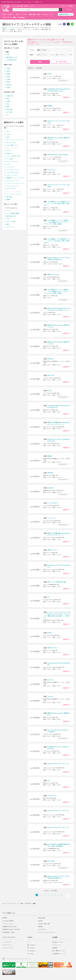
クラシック (45, 14)
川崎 (8, 55)
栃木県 (8, 71)
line (72, 24)
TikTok (31, 954)
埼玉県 (8, 77)
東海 (8, 104)
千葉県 (8, 79)
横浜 (4, 28)
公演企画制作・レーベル (59, 954)
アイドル (9, 151)
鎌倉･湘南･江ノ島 (12, 57)
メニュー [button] (69, 10)
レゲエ (8, 164)
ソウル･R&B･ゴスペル (13, 172)
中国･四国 (9, 109)
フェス (8, 132)
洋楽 (8, 137)
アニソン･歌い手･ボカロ (13, 156)
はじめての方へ (42, 929)
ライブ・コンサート (8, 14)
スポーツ (18, 14)
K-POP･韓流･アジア (12, 145)
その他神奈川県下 (11, 60)
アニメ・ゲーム (7, 17)
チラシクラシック (7, 945)
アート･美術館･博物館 (13, 213)
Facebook (32, 945)
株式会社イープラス (58, 942)
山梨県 (8, 87)
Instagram (32, 951)
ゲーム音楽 (10, 159)
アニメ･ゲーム (11, 227)
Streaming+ (21, 17)
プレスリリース (56, 945)
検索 (62, 10)
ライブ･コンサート (12, 28)
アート (52, 14)
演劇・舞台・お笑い (35, 14)
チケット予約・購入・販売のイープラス (23, 6)
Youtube (32, 948)
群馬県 (8, 74)
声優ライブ (10, 153)
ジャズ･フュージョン (12, 161)
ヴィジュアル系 (11, 143)
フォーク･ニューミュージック (15, 183)
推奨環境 (40, 926)
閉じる (74, 2)
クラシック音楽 (11, 221)
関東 (8, 99)
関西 (8, 107)
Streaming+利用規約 (8, 921)
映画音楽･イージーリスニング (15, 178)
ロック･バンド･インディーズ (15, 140)
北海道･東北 (10, 96)
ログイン (64, 6)
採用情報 (55, 948)
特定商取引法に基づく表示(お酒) (11, 929)
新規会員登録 (42, 918)
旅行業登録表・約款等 (8, 932)
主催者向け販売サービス (66, 14)
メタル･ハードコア (12, 175)
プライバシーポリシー (8, 924)
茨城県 (8, 68)
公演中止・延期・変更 (44, 924)
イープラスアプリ (7, 942)
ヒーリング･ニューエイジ (14, 194)
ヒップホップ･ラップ (12, 170)
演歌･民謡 (9, 197)
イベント (25, 14)
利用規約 (5, 918)
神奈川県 (9, 85)
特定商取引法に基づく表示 (9, 926)
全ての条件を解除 (61, 62)
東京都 (8, 82)
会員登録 (70, 6)
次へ (68, 895)
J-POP (8, 134)
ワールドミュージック (13, 181)
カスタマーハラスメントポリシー (47, 932)
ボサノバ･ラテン (11, 189)
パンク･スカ (10, 167)
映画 (14, 17)
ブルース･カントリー (12, 186)
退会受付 (40, 921)
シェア (64, 24)
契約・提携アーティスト (59, 951)
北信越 (8, 101)
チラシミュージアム (8, 948)
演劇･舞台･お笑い (12, 216)
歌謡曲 (8, 199)
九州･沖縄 (9, 112)
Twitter (68, 24)
